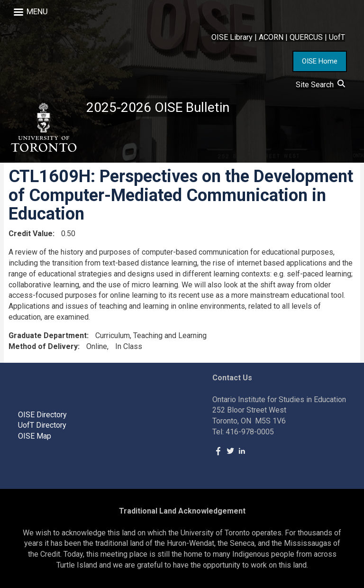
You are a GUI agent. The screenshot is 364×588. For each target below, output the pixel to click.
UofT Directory (42, 425)
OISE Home (320, 61)
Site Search (320, 85)
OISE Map (35, 436)
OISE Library (232, 37)
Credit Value (31, 234)
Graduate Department (48, 335)
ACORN (271, 37)
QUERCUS (306, 37)
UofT (337, 37)
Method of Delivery (43, 346)
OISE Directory (42, 415)
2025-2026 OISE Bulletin (158, 107)
